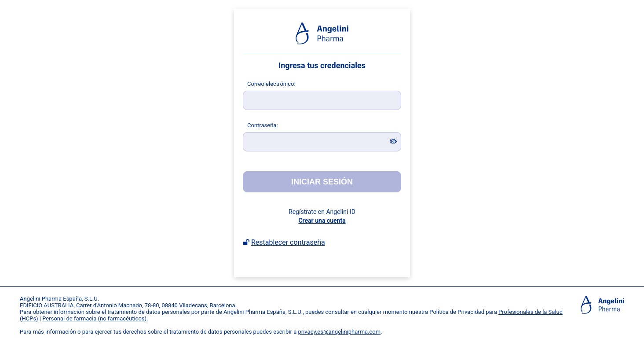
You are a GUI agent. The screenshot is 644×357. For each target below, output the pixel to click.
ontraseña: (263, 125)
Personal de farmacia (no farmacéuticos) (94, 318)
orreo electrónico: (271, 84)
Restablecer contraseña (288, 242)
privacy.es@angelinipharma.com (340, 332)
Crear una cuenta (322, 221)
